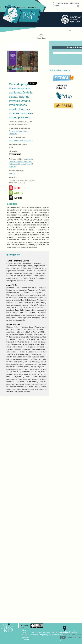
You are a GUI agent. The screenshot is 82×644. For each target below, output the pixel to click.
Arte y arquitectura (16, 141)
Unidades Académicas (15, 7)
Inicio (24, 630)
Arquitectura (28, 141)
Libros (24, 633)
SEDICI (12, 174)
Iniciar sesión (75, 3)
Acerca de (33, 7)
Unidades (25, 639)
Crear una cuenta (62, 3)
